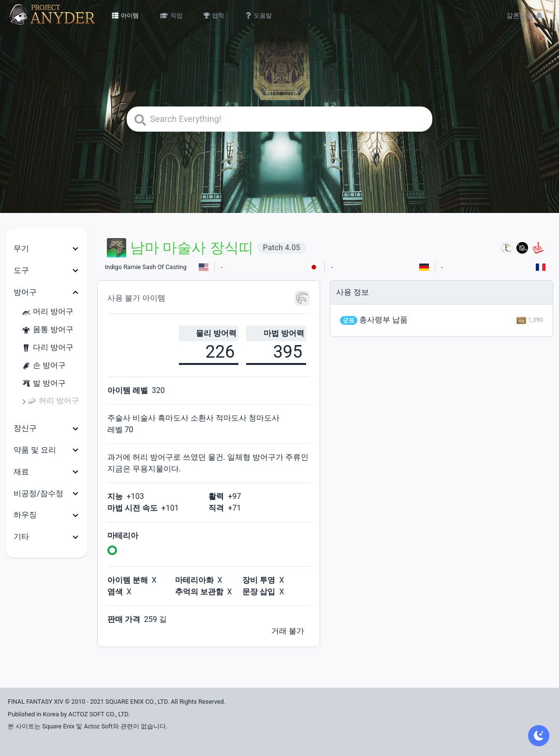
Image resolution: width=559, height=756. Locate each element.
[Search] (279, 119)
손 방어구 (44, 366)
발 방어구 (44, 384)
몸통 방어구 (47, 330)
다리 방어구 (47, 348)
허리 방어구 (53, 401)
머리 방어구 (47, 312)
